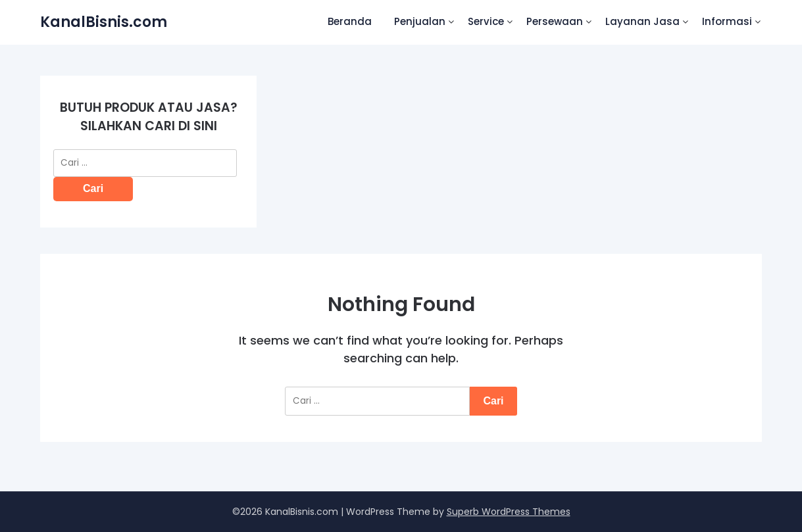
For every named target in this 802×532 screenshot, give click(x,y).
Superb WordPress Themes (509, 512)
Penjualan (420, 21)
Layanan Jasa (642, 21)
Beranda (350, 21)
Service (486, 21)
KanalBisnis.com (104, 22)
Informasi (727, 21)
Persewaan (555, 21)
